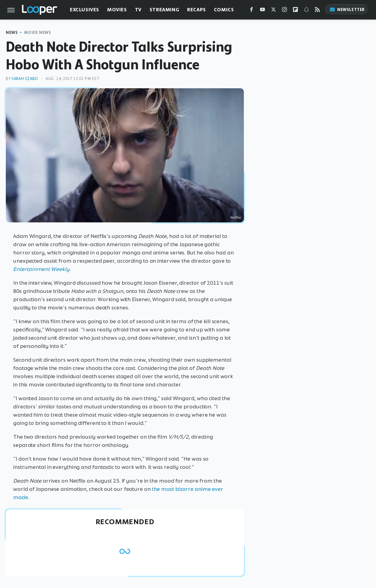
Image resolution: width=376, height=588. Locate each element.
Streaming (164, 10)
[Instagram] (284, 11)
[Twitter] (273, 11)
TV (138, 10)
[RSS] (317, 11)
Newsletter (347, 10)
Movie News (38, 33)
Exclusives (85, 10)
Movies (117, 10)
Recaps (197, 10)
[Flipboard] (295, 11)
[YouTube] (262, 11)
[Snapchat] (306, 11)
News (12, 33)
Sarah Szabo (25, 79)
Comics (224, 10)
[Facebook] (251, 11)
